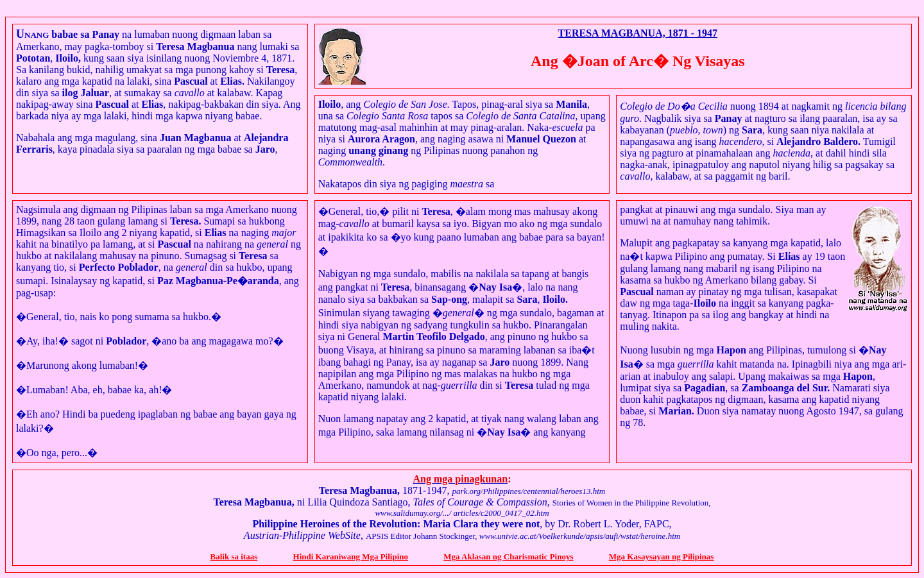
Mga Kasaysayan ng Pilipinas (662, 557)
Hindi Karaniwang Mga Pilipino (351, 557)
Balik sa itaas (234, 557)
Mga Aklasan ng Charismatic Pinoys (508, 557)
